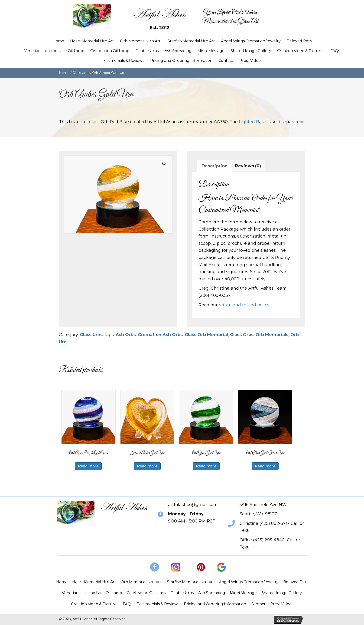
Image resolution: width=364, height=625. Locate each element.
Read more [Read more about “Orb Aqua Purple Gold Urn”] (88, 466)
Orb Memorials (272, 335)
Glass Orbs (242, 335)
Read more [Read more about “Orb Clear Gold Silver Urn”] (265, 466)
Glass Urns (81, 73)
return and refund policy (244, 305)
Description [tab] (214, 166)
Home (64, 73)
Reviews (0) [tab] (248, 166)
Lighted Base (253, 122)
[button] (164, 164)
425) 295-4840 (270, 540)
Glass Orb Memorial (206, 335)
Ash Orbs (126, 335)
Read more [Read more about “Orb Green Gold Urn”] (206, 466)
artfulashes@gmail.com (193, 505)
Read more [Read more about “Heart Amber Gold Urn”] (147, 466)
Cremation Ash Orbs (160, 335)
